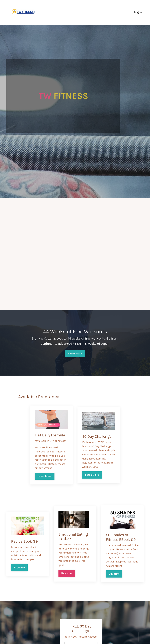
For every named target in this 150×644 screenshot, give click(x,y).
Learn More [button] (75, 354)
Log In (138, 12)
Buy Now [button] (19, 567)
